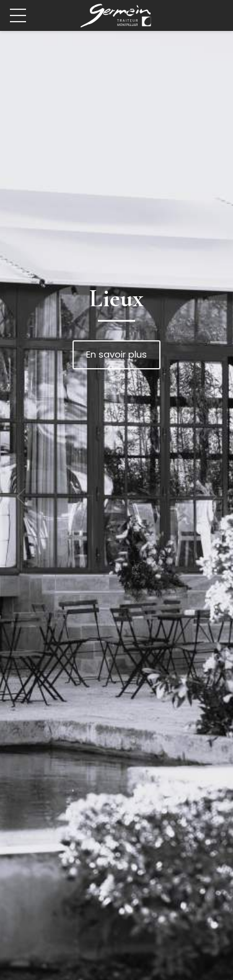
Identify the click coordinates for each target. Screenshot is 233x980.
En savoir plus (116, 355)
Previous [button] (25, 497)
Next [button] (208, 497)
